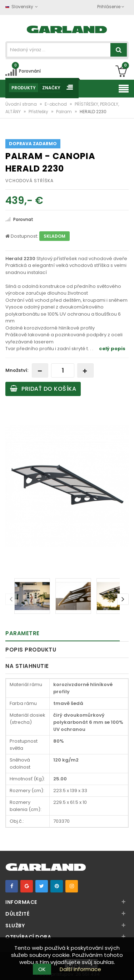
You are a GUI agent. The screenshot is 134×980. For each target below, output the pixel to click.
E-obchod (56, 104)
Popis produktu (31, 650)
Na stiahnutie (27, 666)
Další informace (80, 969)
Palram (64, 112)
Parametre (23, 633)
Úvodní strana (22, 104)
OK (42, 969)
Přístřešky (39, 112)
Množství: (17, 370)
